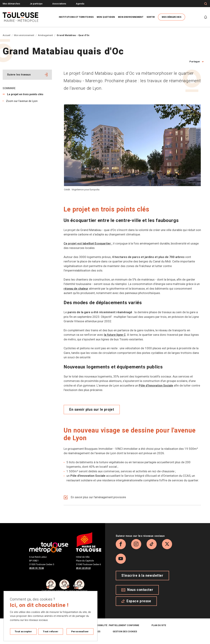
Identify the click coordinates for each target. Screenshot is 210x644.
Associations (59, 4)
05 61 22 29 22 (83, 568)
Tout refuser (51, 631)
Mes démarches (11, 4)
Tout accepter (23, 631)
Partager (195, 62)
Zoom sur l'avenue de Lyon (22, 101)
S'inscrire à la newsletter (142, 580)
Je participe (36, 4)
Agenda (80, 4)
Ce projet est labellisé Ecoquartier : (88, 243)
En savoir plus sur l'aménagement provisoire (96, 497)
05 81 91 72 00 (37, 568)
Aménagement (45, 35)
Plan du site (159, 630)
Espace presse (136, 606)
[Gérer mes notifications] (206, 17)
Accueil (6, 35)
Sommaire (9, 88)
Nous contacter (137, 594)
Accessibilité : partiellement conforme (115, 630)
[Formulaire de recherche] (206, 4)
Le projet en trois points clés (25, 94)
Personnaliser (80, 631)
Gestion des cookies (125, 636)
